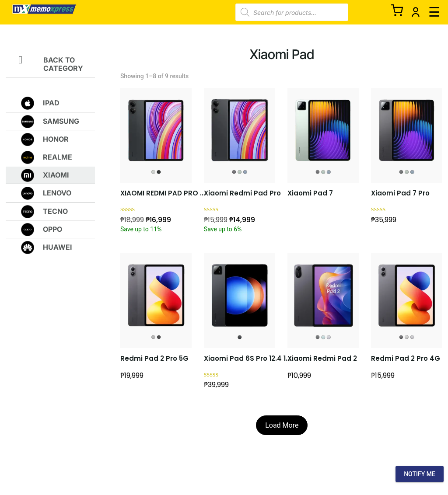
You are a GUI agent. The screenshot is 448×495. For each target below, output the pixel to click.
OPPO (52, 229)
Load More (282, 425)
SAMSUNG (61, 121)
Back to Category (63, 64)
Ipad (51, 103)
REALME (58, 157)
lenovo (57, 193)
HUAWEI (58, 247)
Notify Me (420, 474)
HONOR (56, 139)
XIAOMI (56, 175)
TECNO (55, 211)
